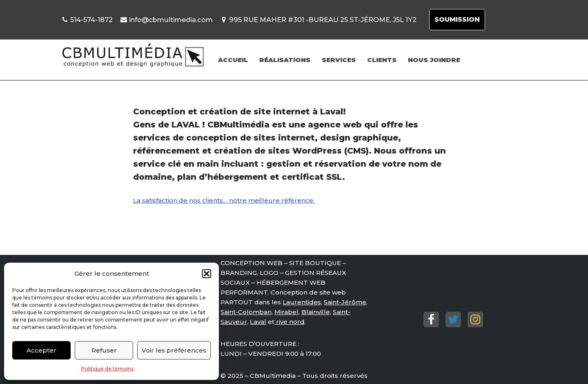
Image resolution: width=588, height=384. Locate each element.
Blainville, (316, 312)
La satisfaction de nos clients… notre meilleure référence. (224, 200)
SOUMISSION (457, 19)
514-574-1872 (91, 20)
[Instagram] (475, 319)
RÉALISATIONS (285, 60)
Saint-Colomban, (247, 312)
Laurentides (302, 302)
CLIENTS (382, 60)
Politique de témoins (107, 369)
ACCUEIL (233, 60)
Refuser (104, 350)
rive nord (290, 322)
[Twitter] (453, 319)
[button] (207, 274)
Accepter (41, 350)
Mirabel (286, 312)
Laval (258, 322)
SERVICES (339, 60)
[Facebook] (431, 319)
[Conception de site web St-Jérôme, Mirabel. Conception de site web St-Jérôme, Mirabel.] (133, 55)
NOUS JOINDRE (434, 60)
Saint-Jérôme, (346, 302)
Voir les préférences (174, 350)
